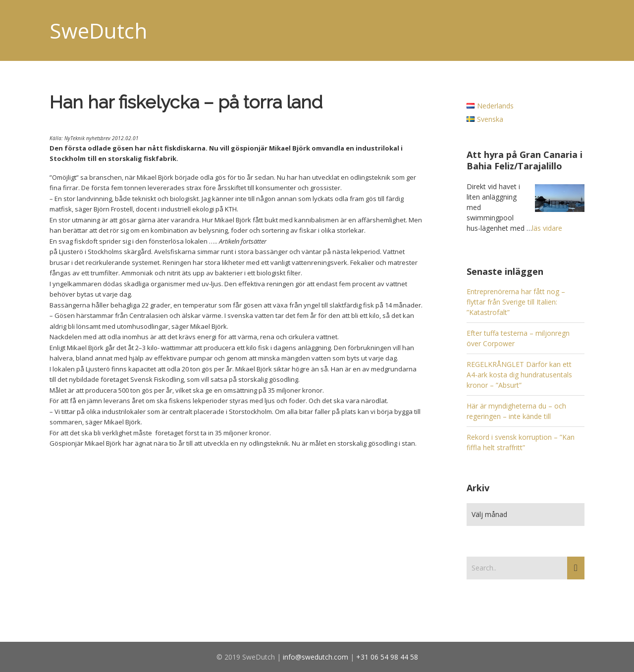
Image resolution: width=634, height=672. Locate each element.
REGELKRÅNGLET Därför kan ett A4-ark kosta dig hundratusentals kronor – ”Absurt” (519, 375)
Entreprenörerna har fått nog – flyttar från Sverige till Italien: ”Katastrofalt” (516, 302)
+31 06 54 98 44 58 (387, 657)
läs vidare (547, 228)
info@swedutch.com (316, 657)
